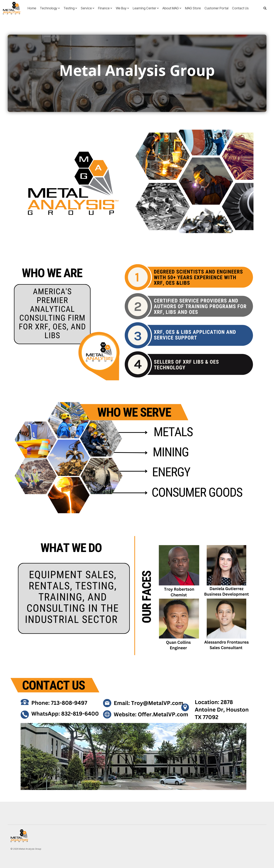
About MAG (172, 8)
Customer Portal (216, 8)
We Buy (122, 8)
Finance (105, 8)
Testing (70, 8)
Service (88, 8)
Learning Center (146, 8)
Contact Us (240, 8)
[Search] (265, 8)
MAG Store (193, 8)
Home (32, 8)
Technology (50, 8)
